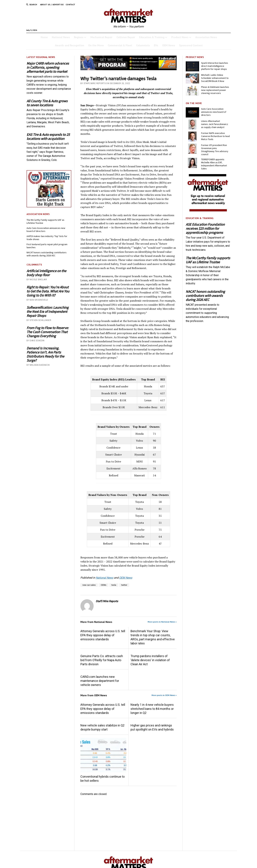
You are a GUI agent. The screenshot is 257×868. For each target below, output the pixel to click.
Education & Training (152, 37)
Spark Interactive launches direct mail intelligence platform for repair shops (215, 66)
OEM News (169, 45)
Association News (206, 37)
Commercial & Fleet (120, 45)
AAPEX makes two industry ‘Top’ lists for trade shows (47, 238)
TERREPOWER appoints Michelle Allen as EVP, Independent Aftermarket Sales (214, 164)
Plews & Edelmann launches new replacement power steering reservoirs (215, 90)
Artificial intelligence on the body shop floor (46, 273)
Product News (180, 37)
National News (61, 37)
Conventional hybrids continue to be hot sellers (103, 779)
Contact (71, 4)
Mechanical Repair (101, 37)
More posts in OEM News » (164, 695)
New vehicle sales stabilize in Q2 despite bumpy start (102, 727)
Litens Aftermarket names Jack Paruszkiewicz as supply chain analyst (215, 124)
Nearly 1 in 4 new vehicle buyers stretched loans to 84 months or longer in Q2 (152, 709)
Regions (79, 37)
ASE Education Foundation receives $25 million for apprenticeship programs (205, 229)
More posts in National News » (162, 622)
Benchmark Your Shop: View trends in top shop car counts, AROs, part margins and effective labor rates (153, 637)
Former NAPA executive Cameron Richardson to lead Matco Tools (215, 136)
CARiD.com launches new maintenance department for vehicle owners (100, 681)
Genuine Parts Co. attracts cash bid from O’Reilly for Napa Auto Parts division (102, 660)
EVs (156, 45)
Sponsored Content (191, 45)
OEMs (104, 585)
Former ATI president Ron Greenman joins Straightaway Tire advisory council (215, 150)
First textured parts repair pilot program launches (47, 246)
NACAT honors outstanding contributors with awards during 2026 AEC (47, 254)
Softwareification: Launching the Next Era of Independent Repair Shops (48, 312)
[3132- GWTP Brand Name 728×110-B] (129, 69)
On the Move (96, 45)
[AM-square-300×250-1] (208, 210)
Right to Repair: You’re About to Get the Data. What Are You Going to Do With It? (48, 291)
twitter (124, 585)
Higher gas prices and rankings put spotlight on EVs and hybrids (152, 727)
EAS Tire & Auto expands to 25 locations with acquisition (48, 137)
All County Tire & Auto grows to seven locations (47, 103)
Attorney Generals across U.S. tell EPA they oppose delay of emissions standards (103, 635)
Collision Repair (126, 37)
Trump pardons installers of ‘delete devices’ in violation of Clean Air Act (150, 660)
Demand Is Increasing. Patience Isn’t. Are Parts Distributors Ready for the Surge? (45, 354)
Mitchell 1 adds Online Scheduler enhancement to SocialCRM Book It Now (215, 78)
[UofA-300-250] (49, 206)
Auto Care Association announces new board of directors (46, 230)
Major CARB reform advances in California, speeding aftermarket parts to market (48, 67)
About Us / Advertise (52, 4)
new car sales (89, 585)
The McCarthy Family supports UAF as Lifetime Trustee (45, 221)
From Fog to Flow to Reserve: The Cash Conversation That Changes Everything (48, 332)
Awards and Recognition (70, 45)
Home (44, 37)
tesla (114, 585)
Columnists (143, 45)
